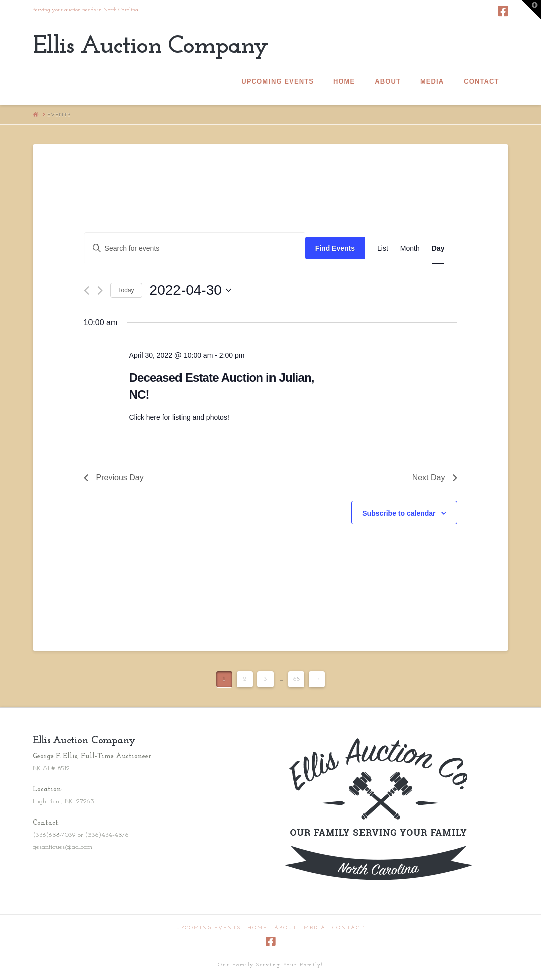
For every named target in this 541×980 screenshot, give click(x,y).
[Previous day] (87, 291)
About (286, 928)
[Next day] (100, 291)
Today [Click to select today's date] (126, 290)
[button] (531, 10)
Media (315, 928)
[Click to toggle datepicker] (191, 290)
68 (296, 679)
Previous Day (114, 478)
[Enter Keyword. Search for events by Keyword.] (195, 248)
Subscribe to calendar (399, 513)
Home (257, 928)
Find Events (335, 248)
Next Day (435, 478)
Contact (348, 928)
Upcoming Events (209, 928)
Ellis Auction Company (150, 47)
